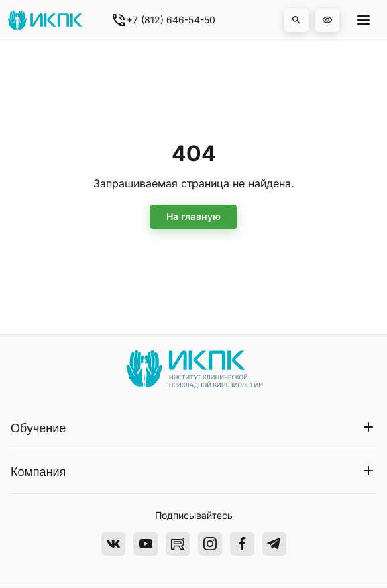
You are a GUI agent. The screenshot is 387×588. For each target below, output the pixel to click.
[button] (296, 20)
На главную (193, 216)
